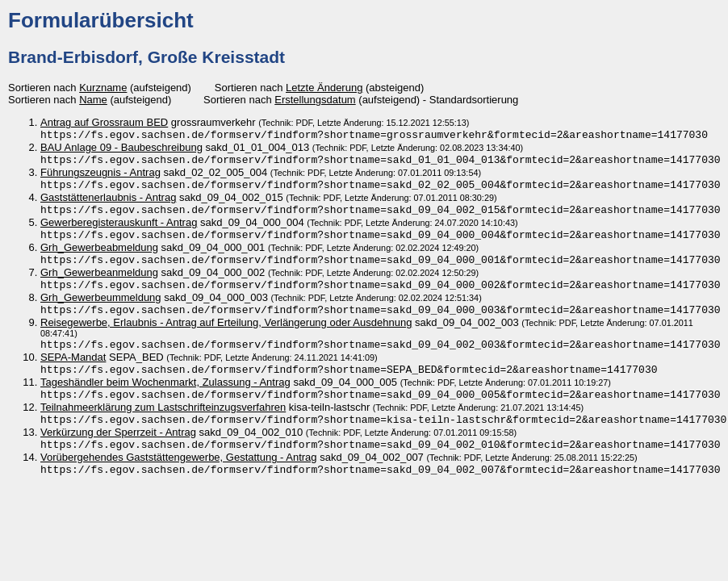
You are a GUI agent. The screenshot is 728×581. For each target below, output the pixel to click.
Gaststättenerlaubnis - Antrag (108, 202)
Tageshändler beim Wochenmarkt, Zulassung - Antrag (165, 398)
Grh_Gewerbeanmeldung (99, 282)
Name (93, 100)
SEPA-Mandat (73, 372)
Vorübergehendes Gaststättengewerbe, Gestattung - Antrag (179, 478)
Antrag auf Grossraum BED (104, 122)
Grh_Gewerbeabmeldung (99, 255)
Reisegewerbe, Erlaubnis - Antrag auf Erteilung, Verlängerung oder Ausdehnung (226, 335)
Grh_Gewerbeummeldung (101, 309)
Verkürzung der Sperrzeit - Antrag (118, 451)
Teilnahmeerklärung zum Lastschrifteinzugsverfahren (163, 425)
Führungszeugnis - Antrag (100, 176)
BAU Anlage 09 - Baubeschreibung (121, 149)
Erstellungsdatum (315, 100)
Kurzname (103, 88)
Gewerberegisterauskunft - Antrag (119, 229)
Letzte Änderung (324, 88)
